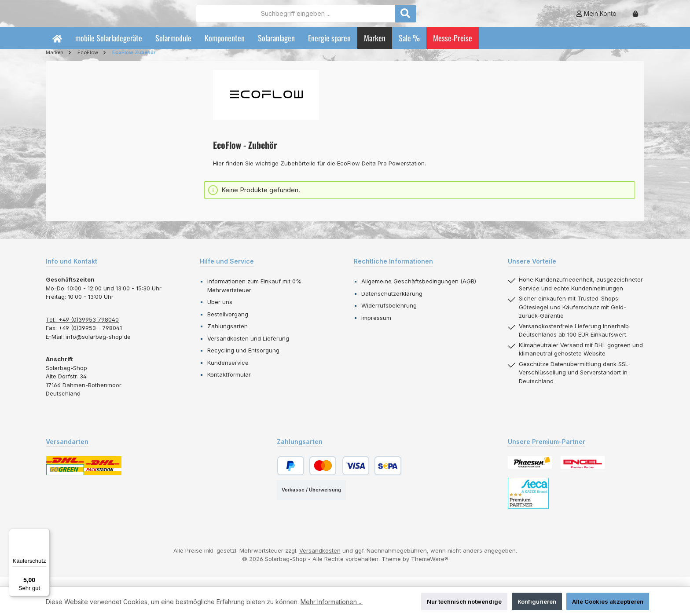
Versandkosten (320, 560)
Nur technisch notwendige (464, 601)
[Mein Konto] (596, 18)
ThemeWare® (430, 568)
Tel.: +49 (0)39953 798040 (82, 329)
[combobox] (344, 18)
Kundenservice (228, 372)
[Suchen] (454, 18)
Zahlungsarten (228, 336)
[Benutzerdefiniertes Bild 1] (530, 472)
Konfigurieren (537, 601)
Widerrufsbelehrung (389, 315)
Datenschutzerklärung (392, 303)
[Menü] (44, 534)
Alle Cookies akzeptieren (608, 601)
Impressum (376, 327)
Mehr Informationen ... (332, 602)
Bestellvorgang (228, 324)
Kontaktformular (229, 384)
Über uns (220, 312)
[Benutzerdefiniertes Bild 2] (583, 472)
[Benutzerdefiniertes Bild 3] (528, 503)
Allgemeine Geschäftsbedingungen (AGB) (419, 291)
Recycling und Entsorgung (243, 360)
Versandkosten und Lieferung (248, 348)
